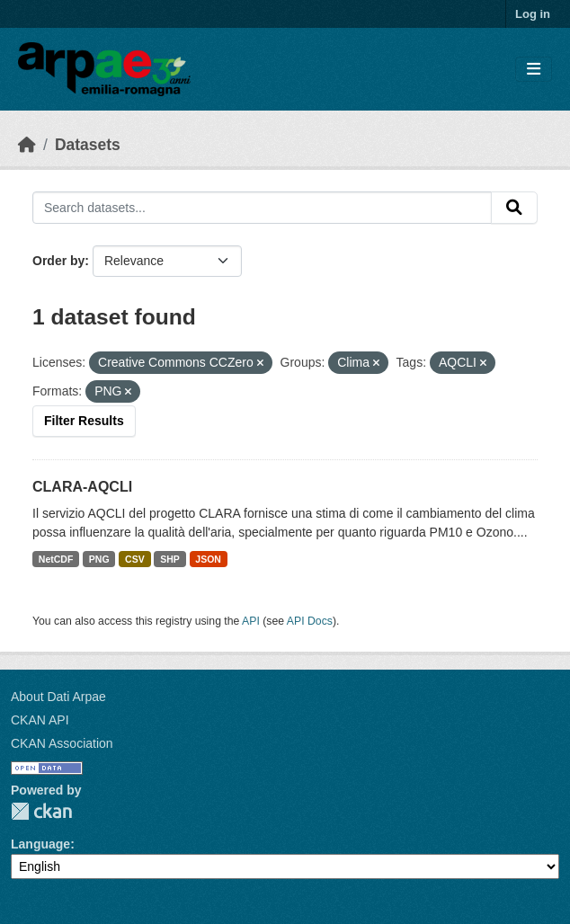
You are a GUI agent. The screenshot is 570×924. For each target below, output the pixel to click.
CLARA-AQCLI (82, 487)
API (251, 621)
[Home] (27, 145)
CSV (135, 559)
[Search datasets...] (262, 208)
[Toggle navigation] (534, 70)
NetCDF (56, 559)
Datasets (88, 145)
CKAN (41, 811)
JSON (208, 559)
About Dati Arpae (58, 697)
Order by (58, 261)
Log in (533, 14)
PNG (99, 559)
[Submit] (514, 208)
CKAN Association (62, 743)
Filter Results (84, 421)
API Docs (310, 621)
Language (40, 844)
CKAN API (40, 720)
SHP (170, 559)
